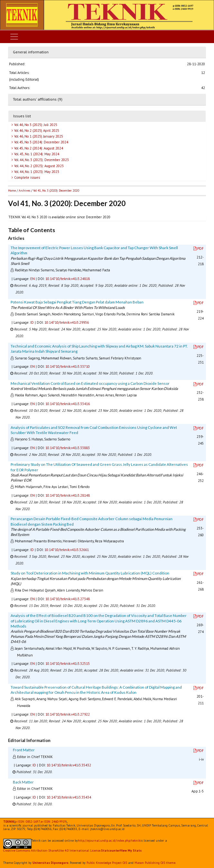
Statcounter (111, 850)
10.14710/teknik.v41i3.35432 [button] (69, 765)
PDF (199, 249)
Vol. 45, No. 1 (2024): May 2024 (36, 154)
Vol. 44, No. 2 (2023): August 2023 (38, 166)
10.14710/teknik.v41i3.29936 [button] (67, 322)
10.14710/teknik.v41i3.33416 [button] (68, 404)
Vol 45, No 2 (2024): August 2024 (38, 148)
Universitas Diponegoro (51, 863)
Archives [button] (24, 190)
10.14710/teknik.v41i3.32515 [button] (68, 664)
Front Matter (24, 750)
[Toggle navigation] (14, 37)
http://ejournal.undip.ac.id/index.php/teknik (109, 841)
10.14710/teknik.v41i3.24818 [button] (68, 279)
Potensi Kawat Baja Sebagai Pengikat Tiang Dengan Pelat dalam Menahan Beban (77, 302)
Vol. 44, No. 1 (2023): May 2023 (36, 172)
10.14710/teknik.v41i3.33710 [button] (68, 366)
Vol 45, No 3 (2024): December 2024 (41, 142)
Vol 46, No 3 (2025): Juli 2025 (35, 125)
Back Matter (23, 782)
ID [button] (32, 322)
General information (31, 52)
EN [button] (33, 279)
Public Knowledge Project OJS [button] (107, 863)
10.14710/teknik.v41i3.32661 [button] (67, 550)
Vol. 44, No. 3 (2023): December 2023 (41, 160)
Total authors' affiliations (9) (38, 99)
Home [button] (12, 190)
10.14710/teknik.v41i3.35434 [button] (69, 797)
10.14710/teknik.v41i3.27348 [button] (68, 599)
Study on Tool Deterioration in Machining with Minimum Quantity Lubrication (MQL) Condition (90, 573)
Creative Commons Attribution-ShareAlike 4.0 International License (52, 851)
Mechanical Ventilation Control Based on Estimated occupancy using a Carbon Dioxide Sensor (90, 383)
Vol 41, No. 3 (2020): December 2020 (56, 190)
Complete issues (27, 177)
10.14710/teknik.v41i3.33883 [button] (68, 448)
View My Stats (131, 850)
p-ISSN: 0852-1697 (27, 822)
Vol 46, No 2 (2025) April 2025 (36, 131)
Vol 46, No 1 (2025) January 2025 (38, 136)
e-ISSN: (53, 822)
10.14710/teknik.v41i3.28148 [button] (68, 495)
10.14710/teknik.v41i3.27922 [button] (68, 714)
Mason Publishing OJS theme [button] (155, 863)
